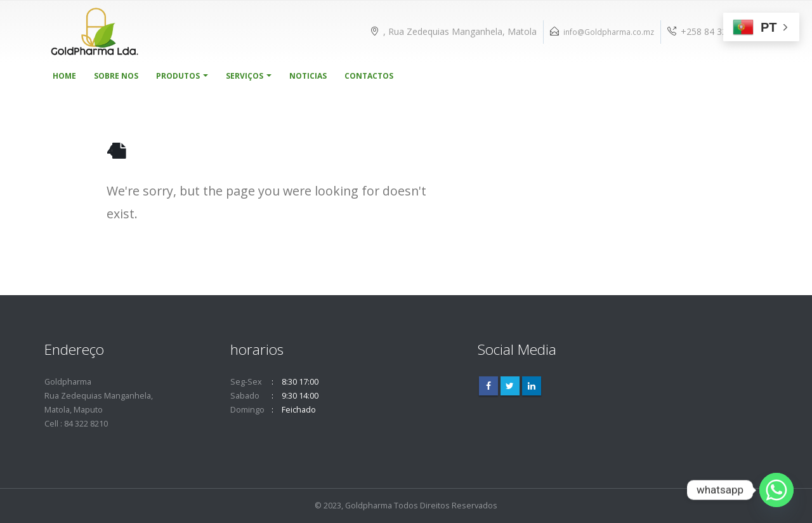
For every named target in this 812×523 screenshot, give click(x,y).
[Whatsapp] (776, 490)
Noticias (308, 76)
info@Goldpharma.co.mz (609, 32)
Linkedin (532, 386)
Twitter (510, 386)
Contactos (369, 76)
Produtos (178, 76)
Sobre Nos (116, 76)
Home (64, 76)
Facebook (488, 386)
